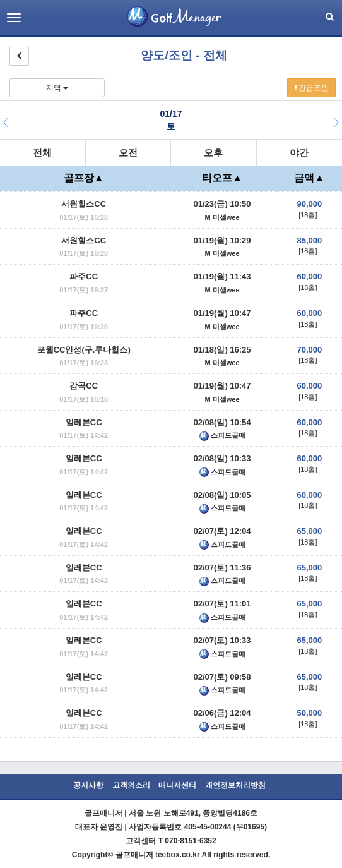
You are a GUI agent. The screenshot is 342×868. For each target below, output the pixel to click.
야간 (299, 153)
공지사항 (88, 785)
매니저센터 (177, 785)
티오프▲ (222, 178)
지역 (57, 88)
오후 (213, 153)
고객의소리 (131, 785)
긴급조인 (311, 88)
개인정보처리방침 (235, 785)
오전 (128, 153)
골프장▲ (84, 178)
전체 (42, 153)
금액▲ (309, 178)
